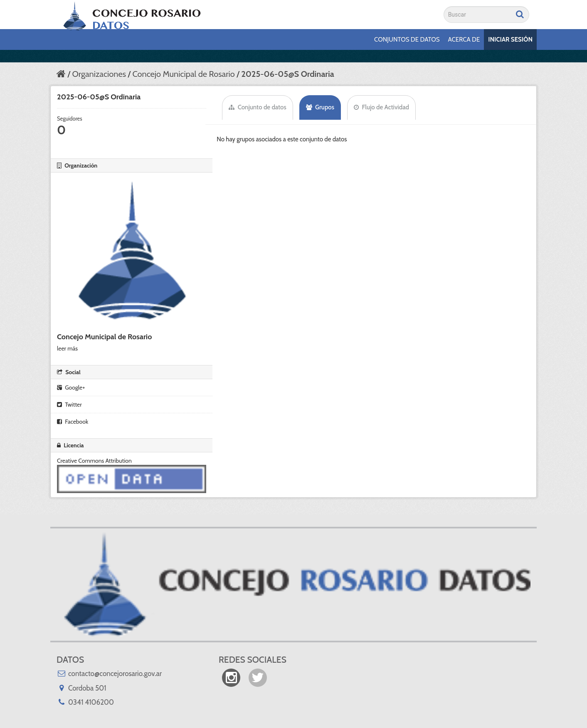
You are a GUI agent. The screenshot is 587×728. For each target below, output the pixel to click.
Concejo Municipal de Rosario (183, 74)
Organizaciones (99, 74)
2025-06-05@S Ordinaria (288, 74)
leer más (67, 348)
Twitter (69, 405)
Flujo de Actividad (381, 107)
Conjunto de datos (257, 107)
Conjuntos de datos (407, 39)
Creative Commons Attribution (94, 461)
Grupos (320, 107)
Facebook (73, 422)
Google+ (71, 387)
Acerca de (464, 39)
